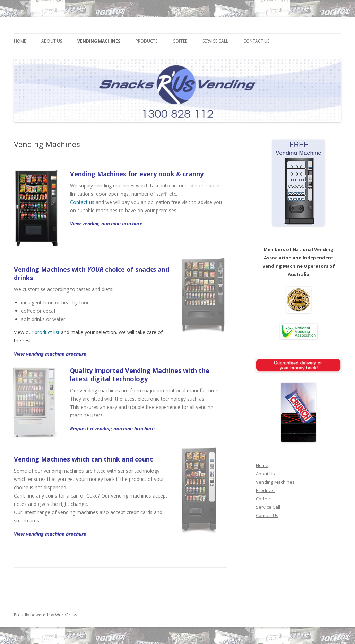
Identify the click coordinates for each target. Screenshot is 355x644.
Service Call (215, 41)
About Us (52, 41)
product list (47, 332)
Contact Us (256, 41)
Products (146, 41)
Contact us (82, 202)
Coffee (180, 41)
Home (20, 41)
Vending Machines (99, 41)
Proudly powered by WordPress (45, 615)
